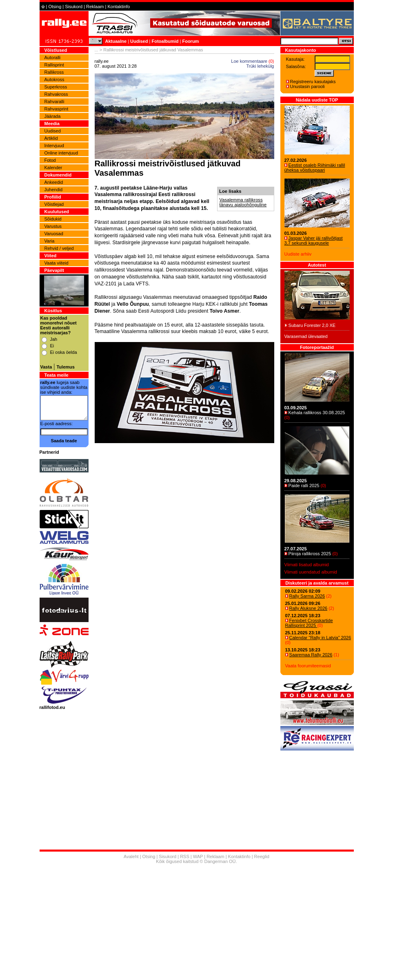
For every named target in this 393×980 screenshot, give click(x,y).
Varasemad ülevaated (306, 336)
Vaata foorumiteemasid (308, 666)
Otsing (55, 7)
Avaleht (131, 856)
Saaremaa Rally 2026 (311, 655)
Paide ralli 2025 (304, 486)
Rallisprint (54, 65)
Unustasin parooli (308, 86)
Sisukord (74, 7)
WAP (198, 856)
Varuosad (54, 234)
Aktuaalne (116, 41)
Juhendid (54, 190)
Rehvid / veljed (59, 248)
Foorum (190, 41)
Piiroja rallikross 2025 (310, 554)
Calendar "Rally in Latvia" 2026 (320, 638)
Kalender (53, 168)
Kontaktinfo (119, 7)
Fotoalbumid (165, 41)
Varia (50, 241)
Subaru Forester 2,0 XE (312, 325)
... (97, 50)
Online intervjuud (61, 153)
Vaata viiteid (57, 263)
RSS (185, 856)
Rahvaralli (54, 102)
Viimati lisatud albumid (307, 565)
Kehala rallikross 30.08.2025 (317, 413)
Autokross (54, 79)
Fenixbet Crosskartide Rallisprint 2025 (309, 623)
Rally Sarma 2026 (307, 596)
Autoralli (53, 57)
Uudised (139, 41)
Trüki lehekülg (260, 66)
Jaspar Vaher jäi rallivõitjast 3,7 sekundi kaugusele (314, 241)
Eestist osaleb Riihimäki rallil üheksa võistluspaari (315, 168)
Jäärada (53, 116)
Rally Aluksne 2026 (309, 608)
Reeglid (262, 856)
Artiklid (51, 138)
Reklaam (95, 7)
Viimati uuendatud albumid (311, 572)
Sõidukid (53, 219)
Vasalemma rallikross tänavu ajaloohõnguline (243, 202)
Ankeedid (54, 182)
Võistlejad (54, 204)
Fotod (50, 160)
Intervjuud (54, 146)
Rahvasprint (57, 109)
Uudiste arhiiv (298, 254)
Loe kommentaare (249, 61)
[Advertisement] (184, 542)
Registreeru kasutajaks (313, 82)
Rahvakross (56, 94)
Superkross (56, 87)
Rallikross (54, 72)
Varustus (53, 226)
